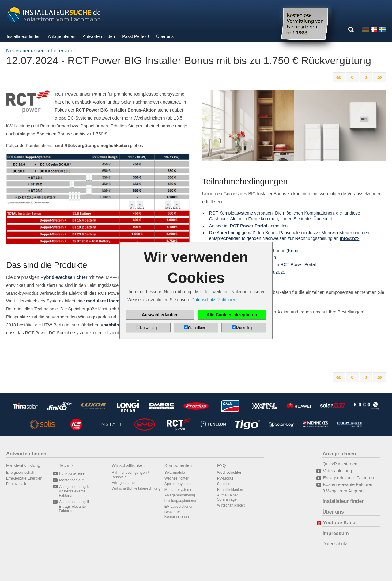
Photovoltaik (16, 484)
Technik (66, 465)
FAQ (222, 465)
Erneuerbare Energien (24, 478)
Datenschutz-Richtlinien (214, 300)
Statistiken (196, 328)
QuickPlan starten (340, 464)
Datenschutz (335, 544)
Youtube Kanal (340, 523)
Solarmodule (175, 473)
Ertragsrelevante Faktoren (348, 478)
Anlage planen (62, 36)
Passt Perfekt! (136, 36)
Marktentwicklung (23, 465)
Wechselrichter (177, 478)
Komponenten (178, 465)
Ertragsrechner (124, 483)
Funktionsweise (72, 473)
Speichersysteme (179, 484)
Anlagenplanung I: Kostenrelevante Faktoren (74, 491)
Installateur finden (24, 36)
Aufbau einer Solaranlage (228, 497)
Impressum (335, 533)
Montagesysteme (178, 490)
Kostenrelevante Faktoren (348, 484)
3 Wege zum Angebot (343, 491)
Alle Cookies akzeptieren (232, 315)
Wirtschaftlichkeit (128, 465)
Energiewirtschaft (20, 473)
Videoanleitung (337, 471)
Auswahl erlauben (160, 315)
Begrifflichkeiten (230, 490)
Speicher (224, 484)
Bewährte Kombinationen (177, 514)
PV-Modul (225, 478)
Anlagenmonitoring (180, 495)
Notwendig (149, 328)
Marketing (244, 328)
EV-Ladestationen (179, 507)
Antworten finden (99, 36)
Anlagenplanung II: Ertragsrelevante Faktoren (74, 506)
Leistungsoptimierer (181, 501)
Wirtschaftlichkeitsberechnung (136, 488)
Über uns (165, 36)
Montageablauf (71, 480)
